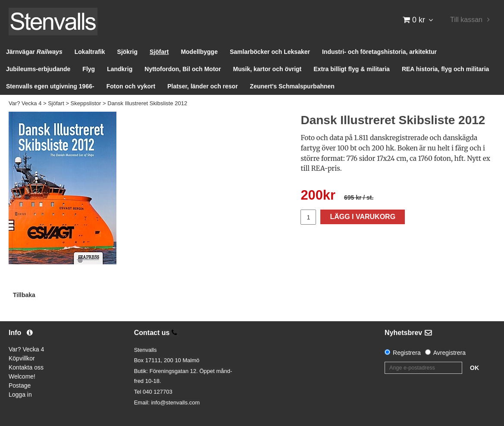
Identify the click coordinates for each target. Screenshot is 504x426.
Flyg (89, 69)
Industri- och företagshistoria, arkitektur (379, 52)
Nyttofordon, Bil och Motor (183, 69)
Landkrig (120, 69)
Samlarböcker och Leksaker (270, 52)
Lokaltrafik (90, 52)
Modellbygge (199, 52)
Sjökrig (127, 52)
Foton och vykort (131, 86)
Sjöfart (159, 52)
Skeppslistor (86, 103)
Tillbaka (24, 295)
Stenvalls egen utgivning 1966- (50, 86)
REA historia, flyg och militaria (446, 69)
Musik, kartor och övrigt (268, 69)
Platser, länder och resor (202, 86)
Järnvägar (34, 52)
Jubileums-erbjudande (38, 69)
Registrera (407, 353)
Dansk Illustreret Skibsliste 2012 (147, 103)
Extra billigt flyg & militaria (352, 69)
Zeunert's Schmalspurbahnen (292, 86)
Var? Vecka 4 (25, 103)
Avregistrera (449, 353)
